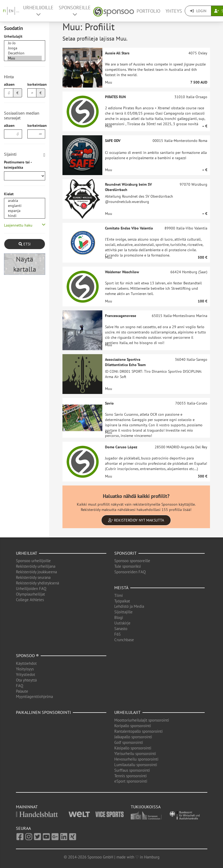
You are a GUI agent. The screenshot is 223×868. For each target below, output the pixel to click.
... (18, 11)
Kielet (9, 194)
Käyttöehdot (26, 663)
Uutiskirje (122, 623)
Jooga (25, 48)
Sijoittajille (123, 612)
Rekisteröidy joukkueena (36, 572)
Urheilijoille (38, 11)
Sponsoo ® (27, 656)
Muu (25, 58)
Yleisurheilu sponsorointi (135, 754)
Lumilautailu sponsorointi (136, 765)
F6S (117, 634)
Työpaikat (122, 601)
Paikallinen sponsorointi (43, 712)
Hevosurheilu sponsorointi (136, 759)
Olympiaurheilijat (30, 594)
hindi (25, 216)
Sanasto (121, 629)
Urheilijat (27, 553)
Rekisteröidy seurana (33, 577)
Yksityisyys (25, 669)
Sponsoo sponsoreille (132, 561)
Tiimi (119, 595)
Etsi (25, 244)
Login (198, 11)
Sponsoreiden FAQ (130, 572)
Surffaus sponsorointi (132, 770)
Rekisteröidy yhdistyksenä (37, 583)
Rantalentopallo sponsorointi (138, 731)
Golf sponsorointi (129, 742)
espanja (25, 211)
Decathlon (25, 53)
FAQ (20, 686)
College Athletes (30, 600)
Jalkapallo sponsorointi (133, 737)
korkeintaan (36, 84)
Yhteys (174, 11)
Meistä (121, 588)
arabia (25, 201)
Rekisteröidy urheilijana (36, 566)
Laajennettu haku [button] (18, 225)
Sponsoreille (75, 11)
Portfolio (148, 11)
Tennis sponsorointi (131, 776)
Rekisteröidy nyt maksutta (136, 520)
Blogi (119, 617)
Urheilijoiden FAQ (31, 589)
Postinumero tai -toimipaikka (18, 165)
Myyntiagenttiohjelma (34, 696)
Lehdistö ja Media (129, 606)
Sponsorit (125, 553)
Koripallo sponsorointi (133, 726)
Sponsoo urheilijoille (33, 561)
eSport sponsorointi (131, 781)
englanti (25, 206)
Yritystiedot (26, 674)
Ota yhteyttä (26, 680)
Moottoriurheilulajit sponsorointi (142, 720)
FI (4, 11)
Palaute (22, 691)
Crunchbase (124, 640)
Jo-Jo (25, 43)
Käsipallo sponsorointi (133, 748)
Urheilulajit (13, 36)
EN (11, 11)
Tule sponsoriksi (128, 566)
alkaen (9, 84)
